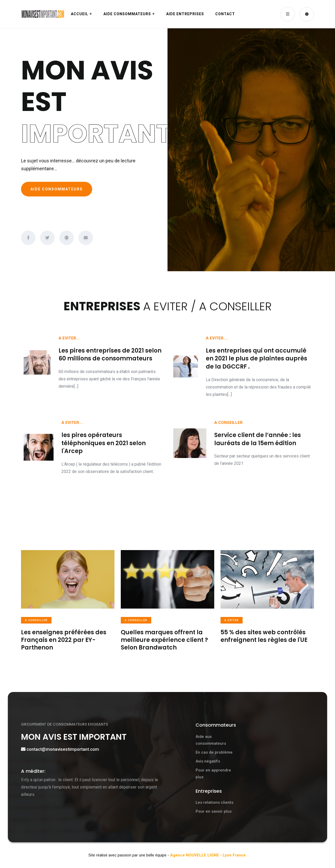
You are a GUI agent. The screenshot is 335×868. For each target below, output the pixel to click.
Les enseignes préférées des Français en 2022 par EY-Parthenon (64, 640)
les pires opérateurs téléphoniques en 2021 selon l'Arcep (104, 443)
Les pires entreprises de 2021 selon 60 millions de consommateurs (110, 355)
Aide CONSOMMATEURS (127, 14)
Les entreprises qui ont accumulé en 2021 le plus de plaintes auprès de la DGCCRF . (257, 359)
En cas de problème (214, 752)
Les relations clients (214, 802)
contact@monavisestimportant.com (63, 749)
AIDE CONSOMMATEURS (57, 189)
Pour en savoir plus (214, 811)
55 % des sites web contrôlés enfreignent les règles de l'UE (264, 636)
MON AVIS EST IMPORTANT (75, 737)
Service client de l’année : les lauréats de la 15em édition (258, 439)
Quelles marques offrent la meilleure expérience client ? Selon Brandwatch (164, 640)
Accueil (80, 14)
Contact (225, 14)
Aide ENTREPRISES (185, 14)
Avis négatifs (208, 761)
